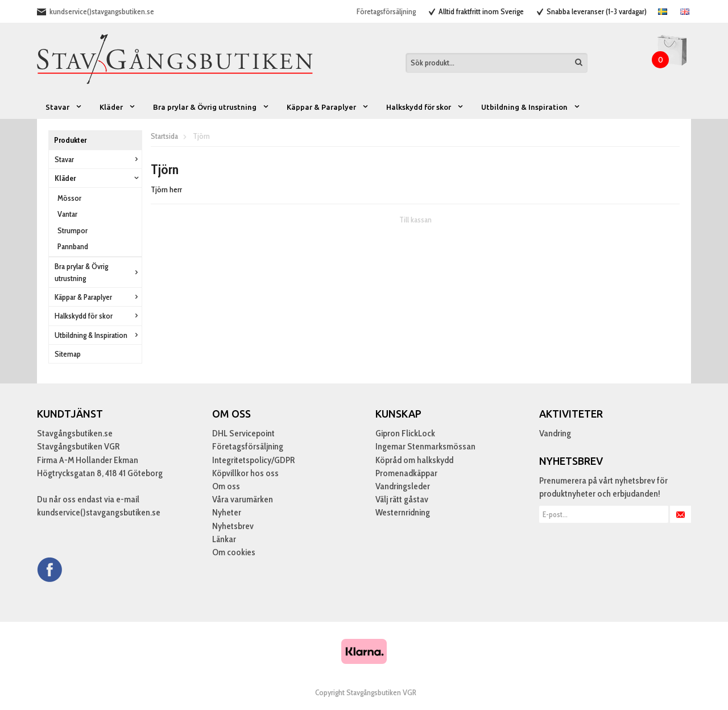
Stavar (64, 107)
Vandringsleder (403, 486)
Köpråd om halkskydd (414, 460)
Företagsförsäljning (386, 11)
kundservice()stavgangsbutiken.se (102, 11)
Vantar (67, 214)
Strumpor (73, 230)
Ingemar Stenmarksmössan (425, 446)
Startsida (164, 136)
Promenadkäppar (406, 473)
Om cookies (234, 552)
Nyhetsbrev (233, 526)
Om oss (226, 486)
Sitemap (68, 354)
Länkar (224, 539)
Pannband (73, 246)
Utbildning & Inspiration (531, 107)
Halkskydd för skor (425, 107)
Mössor (69, 198)
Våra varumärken (243, 499)
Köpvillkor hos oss (245, 473)
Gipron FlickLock (405, 433)
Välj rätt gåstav (402, 499)
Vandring (555, 433)
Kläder (118, 107)
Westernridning (403, 512)
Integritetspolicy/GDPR (253, 460)
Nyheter (227, 512)
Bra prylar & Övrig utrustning (211, 107)
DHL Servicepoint (243, 433)
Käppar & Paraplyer (328, 107)
